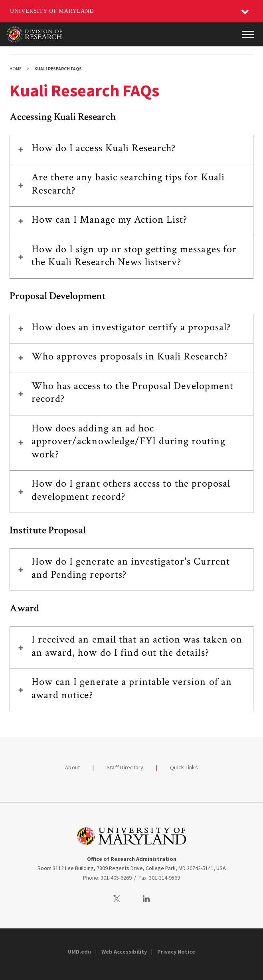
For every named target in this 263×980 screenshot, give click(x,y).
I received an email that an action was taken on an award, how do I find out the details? (137, 646)
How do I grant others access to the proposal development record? (131, 490)
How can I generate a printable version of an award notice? (132, 688)
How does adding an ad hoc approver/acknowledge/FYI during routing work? (129, 441)
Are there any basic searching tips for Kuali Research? (128, 184)
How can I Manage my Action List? (109, 220)
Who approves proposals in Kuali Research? (130, 356)
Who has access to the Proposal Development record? (132, 392)
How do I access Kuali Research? (104, 148)
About (72, 767)
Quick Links (184, 767)
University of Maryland (52, 11)
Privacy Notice (176, 952)
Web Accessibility (124, 952)
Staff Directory (125, 767)
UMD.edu (79, 952)
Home (16, 69)
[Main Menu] (248, 34)
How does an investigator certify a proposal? (131, 327)
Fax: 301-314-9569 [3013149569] (159, 878)
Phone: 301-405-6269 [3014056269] (107, 878)
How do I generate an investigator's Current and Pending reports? (131, 568)
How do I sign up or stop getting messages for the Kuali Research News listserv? (134, 256)
